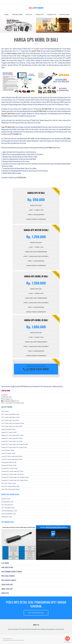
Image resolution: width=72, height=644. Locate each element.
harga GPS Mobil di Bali (40, 111)
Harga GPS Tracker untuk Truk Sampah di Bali (15, 444)
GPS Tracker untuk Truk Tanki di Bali (12, 426)
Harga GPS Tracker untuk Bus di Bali (12, 438)
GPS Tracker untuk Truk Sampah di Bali (13, 423)
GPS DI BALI (5, 411)
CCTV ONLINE (5, 563)
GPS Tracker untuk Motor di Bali (10, 417)
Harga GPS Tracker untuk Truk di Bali (12, 441)
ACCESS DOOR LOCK (7, 585)
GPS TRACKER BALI (7, 505)
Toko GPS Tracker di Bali (9, 483)
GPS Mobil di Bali (47, 109)
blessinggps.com (8, 399)
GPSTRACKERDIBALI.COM (9, 511)
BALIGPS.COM (6, 499)
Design (11, 640)
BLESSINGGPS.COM (7, 502)
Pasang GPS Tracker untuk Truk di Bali (12, 474)
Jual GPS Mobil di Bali (8, 450)
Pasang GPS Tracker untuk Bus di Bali (12, 471)
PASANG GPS (52, 14)
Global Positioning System (14, 53)
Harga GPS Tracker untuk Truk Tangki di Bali (14, 447)
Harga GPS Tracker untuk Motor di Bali (12, 435)
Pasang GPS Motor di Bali (9, 465)
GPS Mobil (4, 116)
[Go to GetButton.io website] (67, 642)
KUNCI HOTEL (5, 593)
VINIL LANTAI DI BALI (7, 567)
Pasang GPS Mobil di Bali (9, 462)
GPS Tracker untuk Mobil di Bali (10, 414)
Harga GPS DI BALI (36, 193)
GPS (3, 53)
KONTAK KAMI (64, 14)
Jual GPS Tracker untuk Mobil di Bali (12, 456)
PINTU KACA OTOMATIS (8, 576)
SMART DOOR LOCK (7, 589)
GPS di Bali (58, 51)
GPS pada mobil (14, 134)
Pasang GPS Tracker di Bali (9, 468)
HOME (6, 14)
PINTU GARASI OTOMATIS (9, 580)
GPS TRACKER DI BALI (8, 508)
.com (35, 49)
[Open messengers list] (67, 638)
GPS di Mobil (67, 138)
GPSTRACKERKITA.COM (8, 514)
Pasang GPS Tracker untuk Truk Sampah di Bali (15, 477)
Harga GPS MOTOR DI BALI (36, 230)
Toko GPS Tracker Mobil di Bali (10, 486)
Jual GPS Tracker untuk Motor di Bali (12, 459)
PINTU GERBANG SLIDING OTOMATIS (12, 572)
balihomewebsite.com (19, 640)
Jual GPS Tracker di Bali (8, 453)
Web (8, 640)
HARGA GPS (40, 14)
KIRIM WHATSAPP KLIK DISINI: (36, 368)
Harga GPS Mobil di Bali (8, 127)
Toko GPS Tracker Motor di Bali (10, 489)
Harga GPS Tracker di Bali (9, 432)
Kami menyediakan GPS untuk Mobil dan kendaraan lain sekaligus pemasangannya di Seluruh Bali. (36, 629)
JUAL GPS (29, 14)
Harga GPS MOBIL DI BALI (36, 276)
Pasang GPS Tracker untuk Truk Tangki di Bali (14, 480)
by (14, 640)
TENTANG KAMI (17, 14)
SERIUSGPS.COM (7, 517)
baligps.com (9, 639)
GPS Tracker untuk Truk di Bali (10, 420)
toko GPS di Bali (36, 51)
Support (5, 640)
